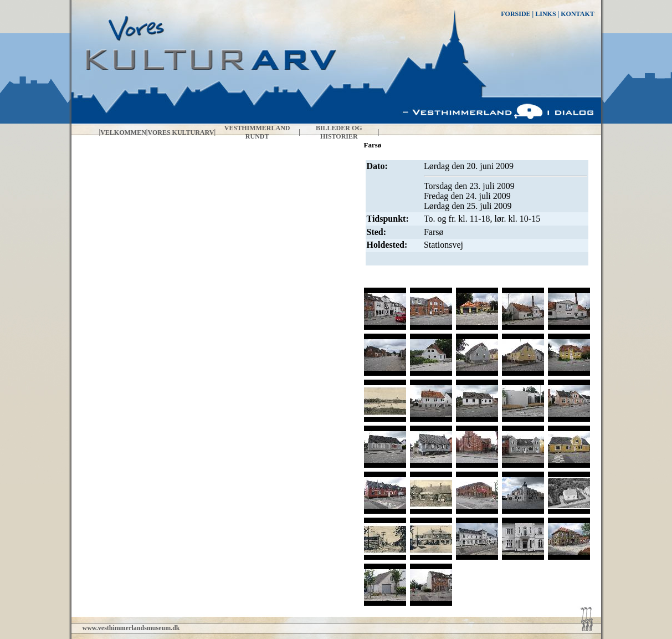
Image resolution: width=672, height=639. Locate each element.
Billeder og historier (339, 132)
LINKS (545, 14)
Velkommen (123, 132)
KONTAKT (577, 14)
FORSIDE (515, 14)
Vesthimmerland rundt (257, 132)
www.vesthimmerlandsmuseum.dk (131, 628)
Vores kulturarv (181, 132)
